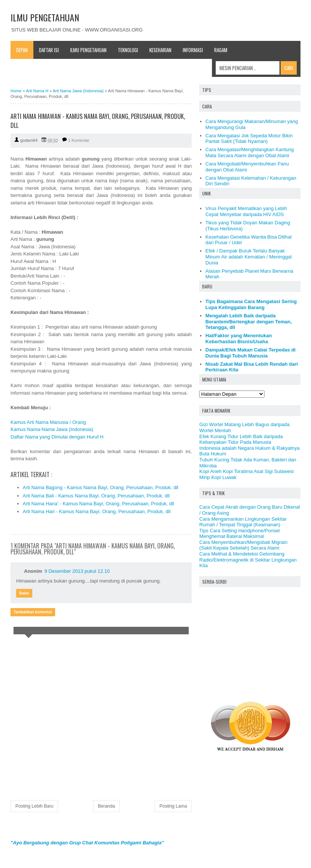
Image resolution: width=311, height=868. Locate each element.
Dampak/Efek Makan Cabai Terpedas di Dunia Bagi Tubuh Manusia (251, 353)
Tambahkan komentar (33, 612)
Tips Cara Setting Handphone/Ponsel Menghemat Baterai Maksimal (239, 534)
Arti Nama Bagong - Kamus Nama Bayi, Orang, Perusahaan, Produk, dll (101, 487)
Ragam (221, 50)
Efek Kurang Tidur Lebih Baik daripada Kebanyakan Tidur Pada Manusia (241, 439)
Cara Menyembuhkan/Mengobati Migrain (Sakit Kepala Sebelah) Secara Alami (243, 545)
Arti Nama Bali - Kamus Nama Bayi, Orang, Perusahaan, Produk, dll (96, 496)
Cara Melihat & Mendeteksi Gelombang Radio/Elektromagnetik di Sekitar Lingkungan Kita (248, 560)
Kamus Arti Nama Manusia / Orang (48, 422)
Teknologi (128, 50)
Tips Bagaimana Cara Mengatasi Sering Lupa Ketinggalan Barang (251, 304)
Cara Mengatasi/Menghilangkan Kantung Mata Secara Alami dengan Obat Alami (250, 152)
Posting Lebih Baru (34, 806)
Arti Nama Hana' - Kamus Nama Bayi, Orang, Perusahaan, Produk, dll (99, 504)
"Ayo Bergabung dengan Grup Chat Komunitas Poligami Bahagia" (87, 843)
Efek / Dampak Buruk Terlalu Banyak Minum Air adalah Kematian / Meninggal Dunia (249, 257)
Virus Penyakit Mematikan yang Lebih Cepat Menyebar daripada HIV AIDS (246, 211)
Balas (24, 593)
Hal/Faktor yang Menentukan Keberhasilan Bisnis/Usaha (239, 339)
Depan (22, 50)
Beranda (106, 806)
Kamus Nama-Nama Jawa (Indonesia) (52, 429)
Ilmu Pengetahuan (88, 50)
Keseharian (160, 50)
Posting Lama (173, 806)
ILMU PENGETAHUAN (45, 17)
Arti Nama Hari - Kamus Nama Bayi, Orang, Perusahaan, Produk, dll (97, 511)
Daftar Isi (49, 50)
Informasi (193, 50)
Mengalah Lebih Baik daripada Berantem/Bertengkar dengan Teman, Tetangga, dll (249, 321)
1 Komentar (79, 140)
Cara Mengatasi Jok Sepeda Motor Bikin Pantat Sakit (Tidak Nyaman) (249, 139)
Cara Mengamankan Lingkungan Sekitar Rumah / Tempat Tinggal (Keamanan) (243, 522)
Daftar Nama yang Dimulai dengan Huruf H (57, 437)
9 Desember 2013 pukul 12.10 (77, 571)
